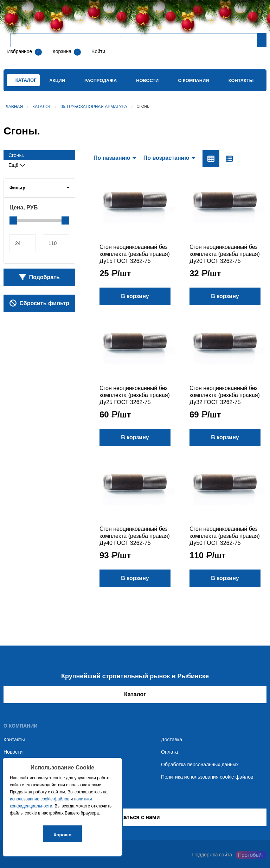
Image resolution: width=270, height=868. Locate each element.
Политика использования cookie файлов (207, 777)
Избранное (20, 51)
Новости (147, 80)
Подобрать (39, 277)
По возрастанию (166, 158)
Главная (13, 107)
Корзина (63, 51)
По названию (112, 158)
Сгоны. (16, 155)
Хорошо (62, 835)
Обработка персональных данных (200, 765)
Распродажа (101, 80)
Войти (98, 51)
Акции (57, 80)
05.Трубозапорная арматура (94, 107)
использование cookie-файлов (40, 799)
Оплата (169, 752)
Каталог (42, 107)
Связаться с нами (135, 817)
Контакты (241, 80)
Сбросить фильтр (39, 303)
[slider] (13, 220)
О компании (193, 80)
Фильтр (17, 188)
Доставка (172, 740)
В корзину (135, 296)
